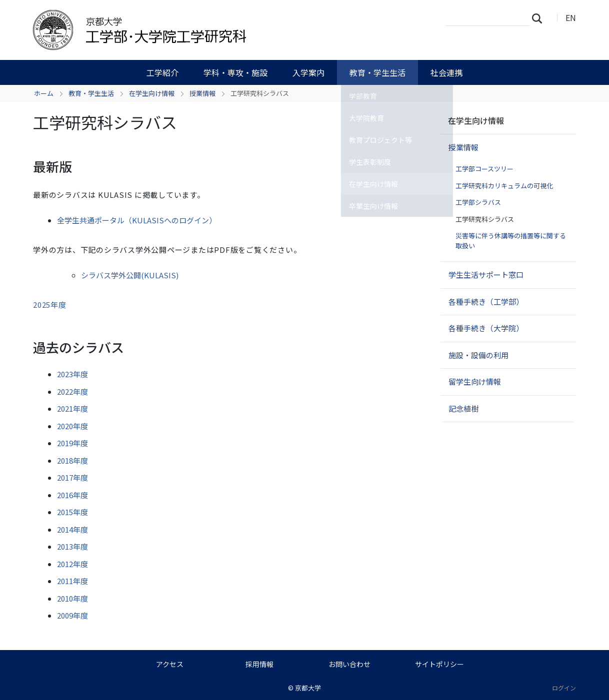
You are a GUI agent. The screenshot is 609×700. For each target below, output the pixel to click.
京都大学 (308, 688)
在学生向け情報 (152, 93)
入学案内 (308, 72)
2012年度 (72, 564)
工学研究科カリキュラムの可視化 (504, 186)
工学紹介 (162, 72)
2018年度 (72, 460)
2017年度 (72, 477)
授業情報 (202, 93)
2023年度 (72, 374)
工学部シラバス (478, 202)
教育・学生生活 (377, 72)
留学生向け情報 (475, 381)
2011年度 (72, 581)
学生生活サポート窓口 (486, 275)
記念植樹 (463, 408)
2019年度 (72, 443)
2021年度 (72, 408)
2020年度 (72, 426)
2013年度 (72, 546)
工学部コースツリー (484, 169)
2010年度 (72, 598)
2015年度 (72, 512)
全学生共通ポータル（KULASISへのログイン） (137, 220)
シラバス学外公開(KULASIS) (130, 275)
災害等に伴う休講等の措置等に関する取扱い (511, 241)
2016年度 (72, 495)
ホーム (44, 93)
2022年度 (72, 391)
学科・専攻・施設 (235, 72)
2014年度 (72, 529)
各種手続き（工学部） (486, 302)
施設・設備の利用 (478, 355)
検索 (540, 18)
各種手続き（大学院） (486, 328)
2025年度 (50, 305)
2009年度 (72, 615)
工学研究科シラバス (485, 219)
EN (571, 17)
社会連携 (446, 72)
